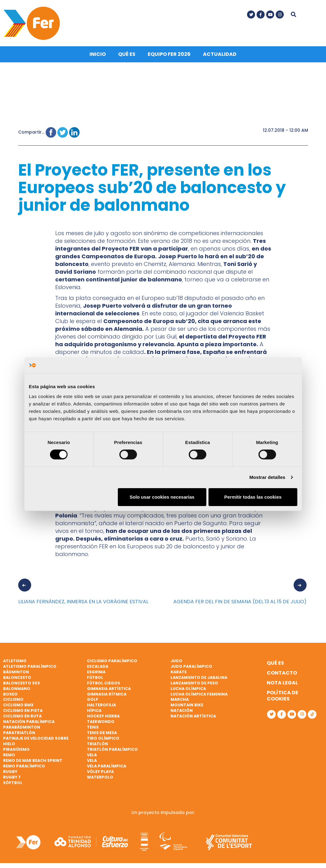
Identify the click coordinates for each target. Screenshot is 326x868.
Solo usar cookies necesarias (162, 497)
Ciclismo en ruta (22, 715)
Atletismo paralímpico (30, 665)
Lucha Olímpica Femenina (199, 693)
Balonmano (17, 687)
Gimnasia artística (109, 687)
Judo (176, 660)
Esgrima (96, 671)
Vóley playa (100, 770)
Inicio (98, 53)
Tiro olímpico (103, 737)
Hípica (94, 709)
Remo (9, 754)
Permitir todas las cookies (253, 497)
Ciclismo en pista (23, 709)
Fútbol (95, 676)
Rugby (10, 770)
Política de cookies (283, 694)
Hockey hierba (103, 715)
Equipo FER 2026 (169, 53)
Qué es (127, 53)
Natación (182, 709)
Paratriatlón (19, 731)
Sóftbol (13, 781)
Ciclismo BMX (18, 704)
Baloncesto (17, 676)
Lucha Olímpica (188, 687)
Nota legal (282, 681)
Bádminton (16, 671)
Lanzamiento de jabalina (199, 676)
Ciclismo (13, 698)
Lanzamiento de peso (194, 682)
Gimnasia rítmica (107, 693)
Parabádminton (22, 726)
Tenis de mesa (102, 731)
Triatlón (97, 743)
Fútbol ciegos (103, 682)
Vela (92, 754)
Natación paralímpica (29, 720)
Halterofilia (101, 704)
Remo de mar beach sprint (33, 759)
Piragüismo (16, 748)
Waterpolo (100, 776)
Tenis (93, 726)
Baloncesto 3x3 (21, 682)
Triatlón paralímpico (112, 748)
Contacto (282, 672)
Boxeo (10, 693)
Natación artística (193, 715)
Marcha (180, 698)
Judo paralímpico (191, 665)
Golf (93, 698)
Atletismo (15, 660)
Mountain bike (187, 704)
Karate (179, 671)
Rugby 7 (12, 776)
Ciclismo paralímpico (112, 660)
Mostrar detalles (267, 477)
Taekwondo (101, 720)
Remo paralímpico (24, 765)
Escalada (98, 665)
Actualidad (220, 53)
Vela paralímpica (107, 765)
